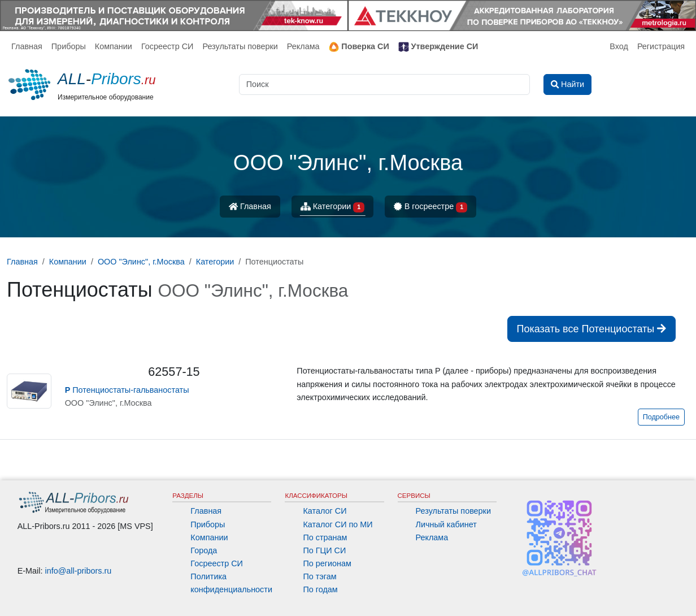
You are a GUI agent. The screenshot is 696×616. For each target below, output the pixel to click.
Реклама (303, 46)
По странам (325, 537)
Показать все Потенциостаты (591, 329)
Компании (114, 46)
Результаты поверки (240, 46)
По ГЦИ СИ (324, 550)
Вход (619, 46)
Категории (333, 207)
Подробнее (661, 417)
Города (204, 550)
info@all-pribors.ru (79, 571)
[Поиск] (384, 84)
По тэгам (319, 576)
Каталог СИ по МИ (338, 524)
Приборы (69, 46)
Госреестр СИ (168, 46)
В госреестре (430, 207)
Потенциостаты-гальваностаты (127, 390)
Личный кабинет (446, 524)
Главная (27, 46)
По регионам (327, 563)
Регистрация (661, 46)
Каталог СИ (325, 511)
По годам (320, 589)
